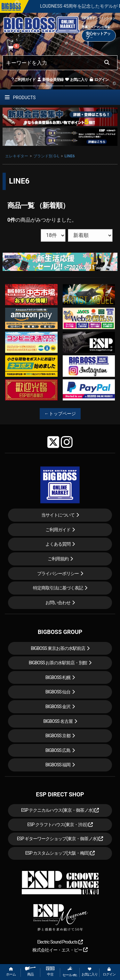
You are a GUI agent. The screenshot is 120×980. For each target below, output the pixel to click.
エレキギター (17, 156)
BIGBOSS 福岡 (58, 765)
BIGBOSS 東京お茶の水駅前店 (58, 648)
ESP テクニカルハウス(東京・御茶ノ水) (60, 810)
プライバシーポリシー (58, 573)
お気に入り (76, 80)
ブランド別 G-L (46, 156)
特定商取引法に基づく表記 (58, 588)
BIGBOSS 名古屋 (58, 721)
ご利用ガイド (24, 80)
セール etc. (70, 972)
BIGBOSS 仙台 (58, 692)
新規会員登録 (50, 80)
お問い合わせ (58, 603)
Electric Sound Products (60, 942)
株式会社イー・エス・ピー (60, 950)
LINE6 (70, 156)
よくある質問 (58, 544)
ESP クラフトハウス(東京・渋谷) (60, 825)
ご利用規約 (58, 559)
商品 (30, 972)
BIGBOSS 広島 (58, 750)
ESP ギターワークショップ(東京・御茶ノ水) (60, 839)
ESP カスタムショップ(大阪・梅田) (60, 853)
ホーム (11, 972)
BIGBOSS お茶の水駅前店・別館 (58, 663)
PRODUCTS (20, 98)
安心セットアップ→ (98, 36)
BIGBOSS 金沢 (58, 707)
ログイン (99, 80)
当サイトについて (58, 515)
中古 (50, 972)
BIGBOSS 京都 (58, 736)
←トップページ (60, 414)
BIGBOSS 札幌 (58, 677)
